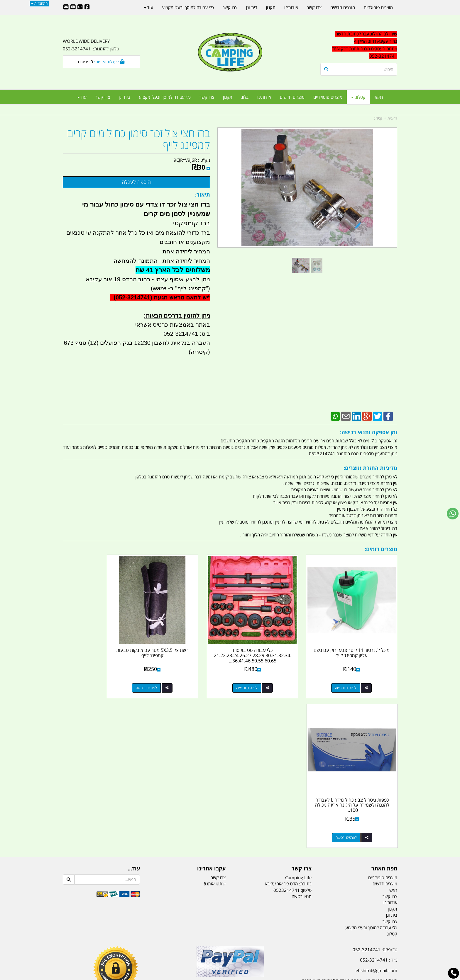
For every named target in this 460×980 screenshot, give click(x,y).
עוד (82, 97)
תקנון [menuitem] (228, 97)
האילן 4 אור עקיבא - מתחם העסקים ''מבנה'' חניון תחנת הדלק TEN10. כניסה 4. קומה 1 (350, 821)
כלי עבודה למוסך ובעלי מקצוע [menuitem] (165, 97)
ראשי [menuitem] (379, 97)
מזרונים (138, 947)
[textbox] (344, 860)
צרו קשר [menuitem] (207, 97)
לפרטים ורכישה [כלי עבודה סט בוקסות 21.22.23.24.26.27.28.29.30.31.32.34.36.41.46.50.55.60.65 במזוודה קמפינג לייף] (267, 674)
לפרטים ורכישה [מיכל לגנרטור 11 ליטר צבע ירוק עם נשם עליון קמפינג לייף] (353, 674)
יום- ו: (346, 864)
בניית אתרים (209, 976)
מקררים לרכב (160, 947)
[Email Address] (66, 7)
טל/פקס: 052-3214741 (375, 786)
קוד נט (222, 976)
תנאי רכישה (302, 732)
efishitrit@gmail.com (376, 807)
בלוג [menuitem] (245, 97)
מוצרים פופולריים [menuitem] (328, 97)
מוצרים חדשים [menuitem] (292, 97)
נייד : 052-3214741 (379, 796)
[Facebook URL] (87, 7)
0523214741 (287, 726)
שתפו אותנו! (215, 720)
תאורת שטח (185, 947)
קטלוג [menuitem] (358, 97)
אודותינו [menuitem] (264, 97)
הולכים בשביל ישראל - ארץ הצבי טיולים (230, 828)
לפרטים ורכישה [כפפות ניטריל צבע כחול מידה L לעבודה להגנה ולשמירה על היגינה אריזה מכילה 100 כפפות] (95, 674)
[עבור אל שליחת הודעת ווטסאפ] (453, 514)
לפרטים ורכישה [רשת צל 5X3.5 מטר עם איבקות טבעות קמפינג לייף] (181, 674)
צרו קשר (218, 713)
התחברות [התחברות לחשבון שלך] (39, 3)
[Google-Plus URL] (80, 7)
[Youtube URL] (73, 7)
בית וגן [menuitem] (124, 97)
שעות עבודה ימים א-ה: (359, 835)
